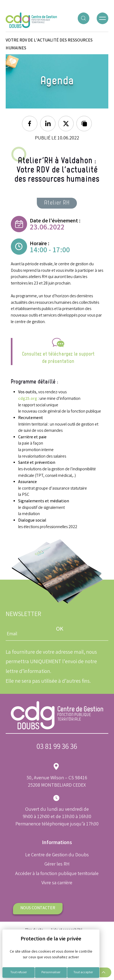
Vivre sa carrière (57, 883)
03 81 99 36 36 (57, 747)
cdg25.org (28, 399)
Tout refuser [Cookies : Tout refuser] (19, 973)
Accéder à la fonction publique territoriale (57, 874)
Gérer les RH (57, 864)
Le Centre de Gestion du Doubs (57, 855)
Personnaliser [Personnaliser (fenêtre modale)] (51, 973)
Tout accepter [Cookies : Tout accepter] (83, 973)
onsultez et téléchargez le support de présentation (59, 358)
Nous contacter (38, 908)
